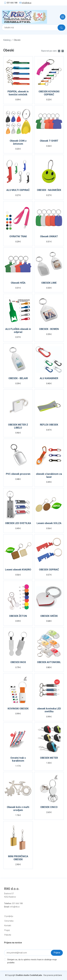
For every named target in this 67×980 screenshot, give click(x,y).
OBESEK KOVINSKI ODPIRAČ (49, 93)
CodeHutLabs (36, 975)
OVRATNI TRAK (18, 236)
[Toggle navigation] (62, 17)
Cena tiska (9, 921)
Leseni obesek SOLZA (49, 523)
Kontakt (8, 926)
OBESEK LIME (49, 283)
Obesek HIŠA (18, 283)
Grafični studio (23, 975)
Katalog (7, 40)
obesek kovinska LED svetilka (49, 710)
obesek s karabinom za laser (49, 475)
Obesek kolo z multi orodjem (18, 809)
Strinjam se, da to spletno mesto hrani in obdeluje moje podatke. (32, 961)
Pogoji (7, 930)
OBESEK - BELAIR (18, 378)
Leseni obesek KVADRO (18, 570)
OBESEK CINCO (49, 807)
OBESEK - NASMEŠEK (49, 190)
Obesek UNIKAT (49, 236)
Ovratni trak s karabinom (18, 759)
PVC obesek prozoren (18, 474)
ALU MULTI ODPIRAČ (18, 190)
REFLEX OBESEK (49, 425)
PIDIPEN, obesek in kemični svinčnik (18, 93)
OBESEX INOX (18, 662)
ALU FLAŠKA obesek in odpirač (18, 330)
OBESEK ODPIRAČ (49, 570)
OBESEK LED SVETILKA (18, 523)
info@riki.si (27, 3)
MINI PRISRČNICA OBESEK (18, 858)
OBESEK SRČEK (49, 616)
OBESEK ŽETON (18, 616)
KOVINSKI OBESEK (18, 709)
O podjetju (9, 916)
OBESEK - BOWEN (49, 329)
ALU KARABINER (49, 378)
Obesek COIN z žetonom (18, 142)
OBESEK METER (49, 758)
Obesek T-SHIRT (49, 141)
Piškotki (8, 935)
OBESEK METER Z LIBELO (18, 426)
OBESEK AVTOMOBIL (49, 662)
